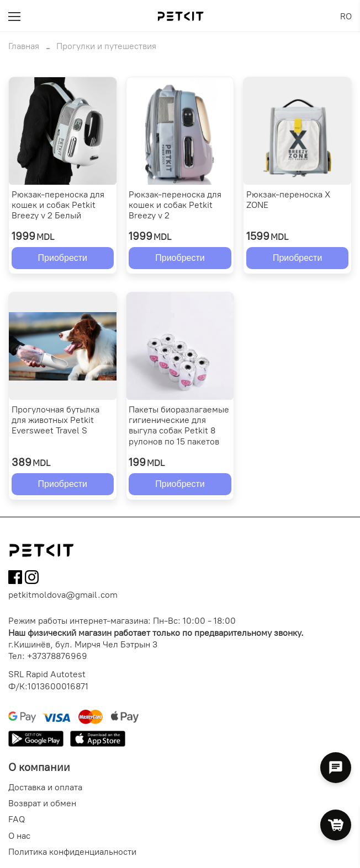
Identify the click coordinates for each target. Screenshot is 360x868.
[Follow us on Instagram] (32, 578)
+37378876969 (57, 656)
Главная (24, 46)
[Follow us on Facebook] (15, 578)
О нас (19, 836)
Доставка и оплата (45, 787)
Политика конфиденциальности (72, 852)
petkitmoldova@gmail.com (63, 595)
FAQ (17, 819)
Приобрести (63, 258)
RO (346, 16)
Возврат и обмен (42, 803)
